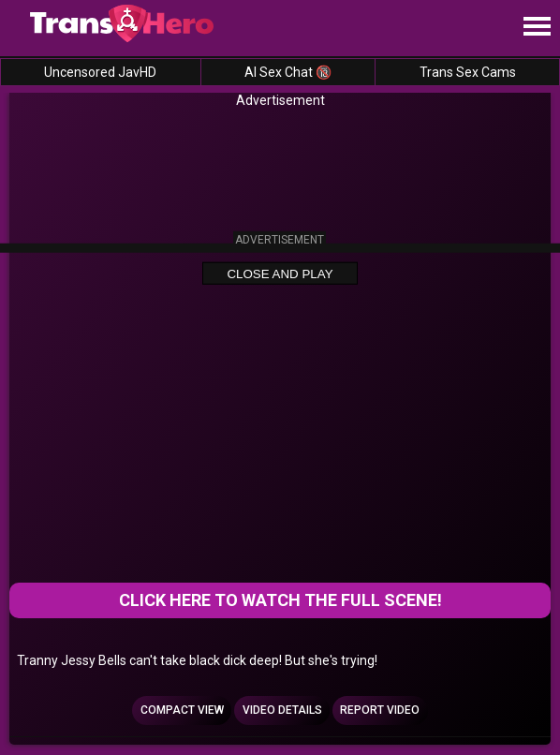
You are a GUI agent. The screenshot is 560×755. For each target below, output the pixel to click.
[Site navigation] (537, 27)
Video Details (282, 710)
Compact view (182, 710)
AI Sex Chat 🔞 (288, 72)
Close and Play (280, 274)
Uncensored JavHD (100, 72)
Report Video (380, 710)
